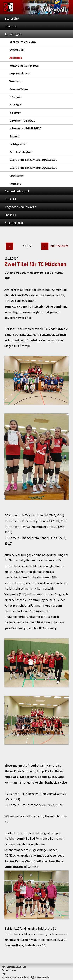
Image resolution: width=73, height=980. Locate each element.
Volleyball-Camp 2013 (24, 65)
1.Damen (15, 97)
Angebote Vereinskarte (20, 207)
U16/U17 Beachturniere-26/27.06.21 (33, 168)
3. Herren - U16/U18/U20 (25, 128)
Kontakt (15, 183)
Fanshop (10, 215)
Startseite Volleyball (23, 42)
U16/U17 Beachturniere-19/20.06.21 (33, 160)
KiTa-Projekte (14, 223)
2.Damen (15, 105)
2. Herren (15, 113)
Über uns (11, 26)
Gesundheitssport (17, 191)
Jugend (14, 136)
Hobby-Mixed (18, 144)
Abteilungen (13, 34)
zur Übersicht (60, 246)
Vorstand (16, 81)
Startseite (12, 18)
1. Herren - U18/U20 (22, 120)
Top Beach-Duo (20, 73)
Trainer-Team (19, 89)
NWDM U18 (16, 50)
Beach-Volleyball (21, 152)
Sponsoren (17, 175)
